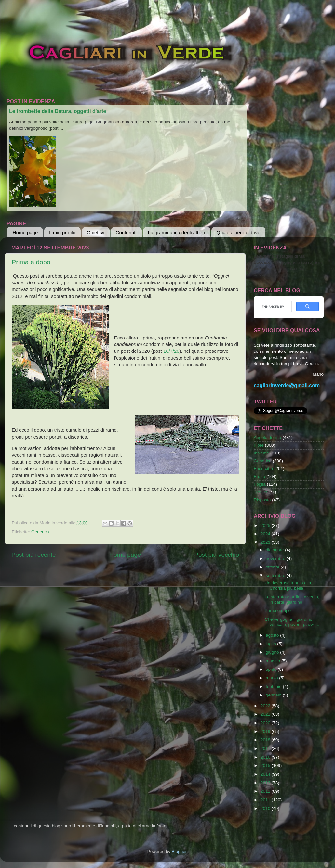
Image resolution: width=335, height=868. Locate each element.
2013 (266, 783)
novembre (276, 559)
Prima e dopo (31, 262)
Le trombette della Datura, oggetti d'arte (58, 111)
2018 (266, 740)
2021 (266, 714)
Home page (25, 232)
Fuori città (263, 469)
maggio (274, 661)
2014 (266, 774)
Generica (40, 532)
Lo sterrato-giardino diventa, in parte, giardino (292, 600)
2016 (266, 757)
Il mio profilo (62, 232)
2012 (266, 791)
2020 (266, 723)
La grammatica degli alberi (177, 232)
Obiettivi (96, 232)
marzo (272, 678)
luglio (271, 644)
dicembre (275, 550)
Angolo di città (268, 437)
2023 (266, 542)
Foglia (260, 484)
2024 (266, 534)
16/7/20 (171, 351)
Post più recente (34, 555)
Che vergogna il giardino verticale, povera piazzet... (293, 622)
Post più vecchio (217, 555)
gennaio (274, 695)
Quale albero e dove (238, 232)
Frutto (259, 476)
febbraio (274, 687)
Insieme (261, 453)
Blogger (179, 852)
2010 (266, 808)
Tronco (261, 492)
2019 (266, 731)
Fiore (259, 445)
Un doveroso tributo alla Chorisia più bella (288, 586)
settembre (276, 575)
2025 (266, 525)
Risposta (262, 500)
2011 (266, 800)
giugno (273, 652)
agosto (273, 635)
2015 (266, 766)
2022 (266, 706)
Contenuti (126, 232)
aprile (272, 669)
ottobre (273, 567)
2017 (266, 749)
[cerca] (275, 307)
